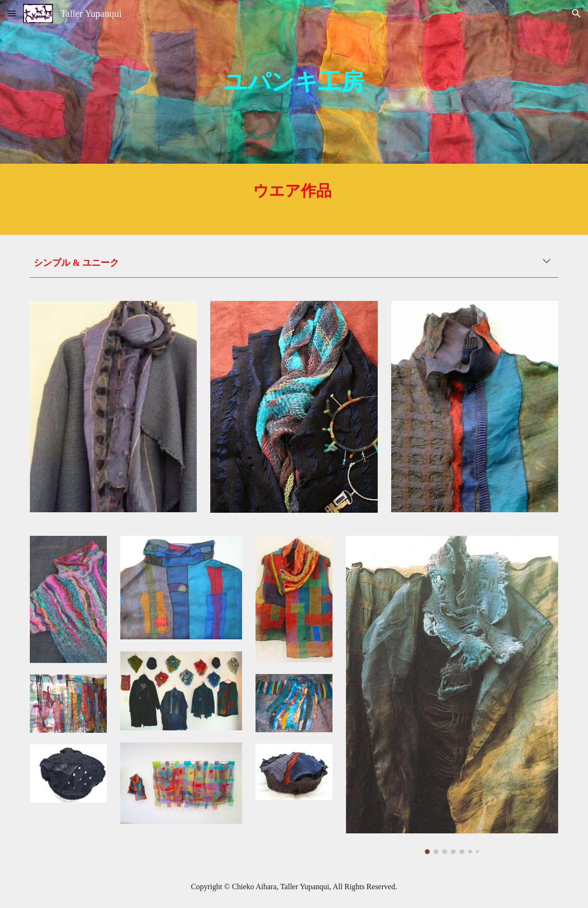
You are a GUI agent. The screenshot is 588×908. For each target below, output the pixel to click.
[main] (294, 82)
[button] (12, 13)
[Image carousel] (452, 695)
